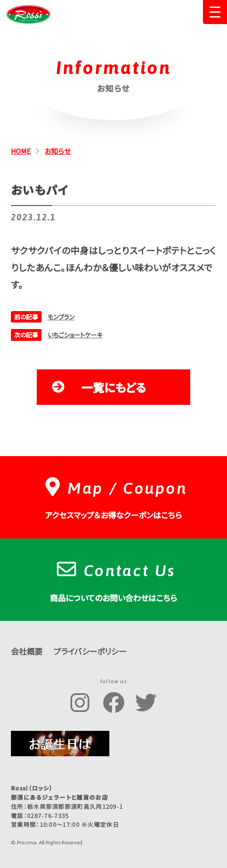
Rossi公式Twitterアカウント (146, 703)
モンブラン (61, 317)
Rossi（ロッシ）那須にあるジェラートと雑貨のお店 (28, 14)
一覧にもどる (114, 387)
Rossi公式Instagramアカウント (81, 703)
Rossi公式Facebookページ (113, 703)
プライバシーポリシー (90, 651)
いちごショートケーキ (75, 335)
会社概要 (27, 651)
